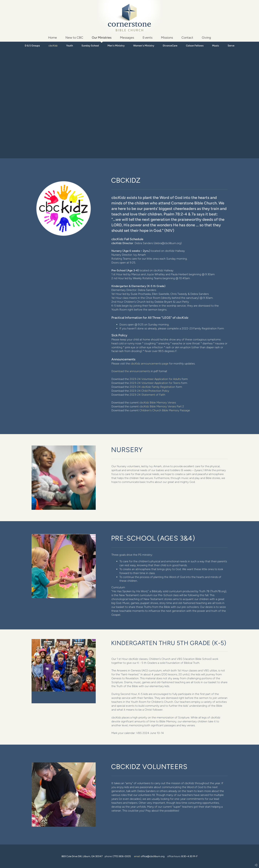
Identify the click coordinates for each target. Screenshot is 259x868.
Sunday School (90, 46)
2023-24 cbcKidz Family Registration (152, 387)
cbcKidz (53, 46)
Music (216, 46)
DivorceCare (170, 46)
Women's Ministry (144, 46)
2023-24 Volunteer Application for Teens (155, 383)
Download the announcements (131, 371)
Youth (70, 46)
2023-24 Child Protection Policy (149, 391)
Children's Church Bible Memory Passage (165, 410)
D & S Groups (32, 46)
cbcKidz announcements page (150, 363)
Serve (231, 46)
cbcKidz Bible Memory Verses (158, 402)
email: (149, 856)
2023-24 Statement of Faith (147, 395)
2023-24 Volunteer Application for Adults (155, 379)
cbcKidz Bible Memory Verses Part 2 (162, 406)
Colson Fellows (195, 46)
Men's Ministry (116, 46)
